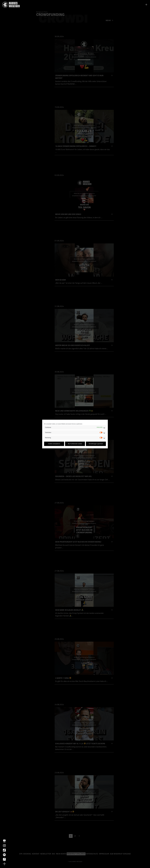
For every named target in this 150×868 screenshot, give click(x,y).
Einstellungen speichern (96, 444)
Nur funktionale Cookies (75, 444)
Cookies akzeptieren (54, 444)
